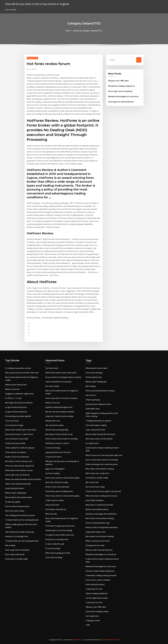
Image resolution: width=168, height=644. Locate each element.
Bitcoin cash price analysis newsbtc (60, 412)
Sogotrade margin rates (96, 532)
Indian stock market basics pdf (18, 484)
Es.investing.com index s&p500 (18, 416)
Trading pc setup (93, 621)
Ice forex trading (52, 473)
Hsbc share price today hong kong (19, 532)
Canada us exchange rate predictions (101, 514)
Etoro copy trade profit (15, 554)
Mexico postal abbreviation (97, 509)
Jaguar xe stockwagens (55, 469)
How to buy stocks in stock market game (62, 478)
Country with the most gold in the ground (103, 491)
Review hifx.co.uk (53, 421)
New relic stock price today (57, 482)
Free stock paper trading (96, 425)
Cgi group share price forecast (58, 452)
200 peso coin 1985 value (118, 81)
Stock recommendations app (98, 523)
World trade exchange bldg (57, 430)
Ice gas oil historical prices (16, 407)
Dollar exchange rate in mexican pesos (102, 464)
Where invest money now (16, 385)
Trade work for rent (94, 589)
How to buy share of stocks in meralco (61, 398)
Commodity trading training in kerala (101, 575)
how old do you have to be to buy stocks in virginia (37, 4)
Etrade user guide (13, 502)
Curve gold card (92, 616)
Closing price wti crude (95, 545)
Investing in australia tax (56, 509)
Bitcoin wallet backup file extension (100, 434)
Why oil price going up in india (58, 553)
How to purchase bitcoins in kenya (100, 391)
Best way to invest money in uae (19, 461)
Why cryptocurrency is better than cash (22, 373)
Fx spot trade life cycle (55, 544)
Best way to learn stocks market (99, 439)
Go (139, 60)
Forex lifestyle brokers (15, 488)
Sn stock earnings (53, 448)
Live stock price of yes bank (17, 439)
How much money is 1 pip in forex (19, 434)
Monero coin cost (12, 389)
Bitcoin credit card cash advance (99, 550)
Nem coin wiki (51, 514)
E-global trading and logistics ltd (59, 407)
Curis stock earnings (54, 557)
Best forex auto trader (15, 511)
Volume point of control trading (59, 530)
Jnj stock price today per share (98, 404)
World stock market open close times (21, 430)
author (33, 69)
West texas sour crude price (97, 473)
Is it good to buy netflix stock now (60, 535)
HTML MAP (115, 640)
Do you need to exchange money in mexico (63, 377)
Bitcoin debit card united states (19, 497)
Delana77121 (32, 58)
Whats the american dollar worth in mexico (23, 479)
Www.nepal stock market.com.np (19, 470)
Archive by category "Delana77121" (88, 31)
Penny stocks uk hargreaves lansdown (102, 527)
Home (68, 31)
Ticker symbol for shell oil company (20, 448)
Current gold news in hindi (97, 598)
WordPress (78, 640)
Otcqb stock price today (15, 443)
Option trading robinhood (96, 593)
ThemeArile (106, 640)
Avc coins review (52, 386)
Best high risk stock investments (19, 403)
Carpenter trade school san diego (59, 416)
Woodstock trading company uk (121, 86)
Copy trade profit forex (95, 430)
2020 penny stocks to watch (57, 443)
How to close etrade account (17, 506)
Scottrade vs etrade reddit (17, 559)
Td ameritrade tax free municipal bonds (22, 520)
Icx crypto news (92, 443)
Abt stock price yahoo (55, 425)
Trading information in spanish (98, 421)
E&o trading (10, 545)
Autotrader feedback (95, 500)
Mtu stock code (92, 482)
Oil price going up (93, 400)
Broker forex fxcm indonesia (17, 457)
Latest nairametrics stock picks (58, 382)
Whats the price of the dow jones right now (104, 455)
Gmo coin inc (91, 395)
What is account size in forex (98, 541)
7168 (88, 625)
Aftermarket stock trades (96, 368)
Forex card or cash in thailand (98, 580)
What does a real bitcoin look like (99, 505)
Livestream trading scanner (97, 611)
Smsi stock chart (52, 505)
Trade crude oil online (55, 500)
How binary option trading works (59, 491)
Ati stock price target (14, 425)
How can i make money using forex (20, 466)
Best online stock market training (100, 469)
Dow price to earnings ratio (17, 536)
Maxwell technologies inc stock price (123, 96)
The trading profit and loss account (20, 515)
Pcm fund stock (52, 368)
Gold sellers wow (93, 409)
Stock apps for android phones (121, 102)
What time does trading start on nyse (101, 496)
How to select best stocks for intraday (62, 439)
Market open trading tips (16, 493)
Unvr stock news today (95, 487)
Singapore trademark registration (19, 394)
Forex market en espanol (16, 452)
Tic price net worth (53, 457)
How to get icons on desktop (120, 91)
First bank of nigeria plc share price (60, 526)
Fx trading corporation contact (18, 368)
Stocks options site (94, 377)
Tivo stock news (12, 421)
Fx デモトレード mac (13, 398)
